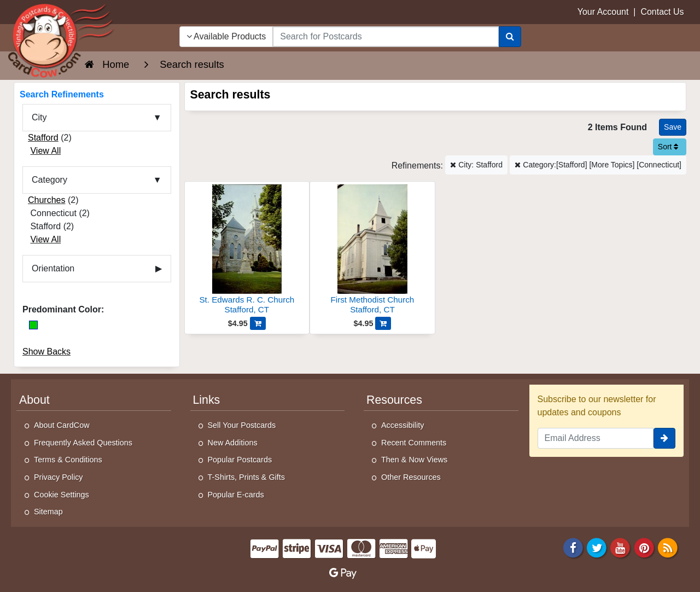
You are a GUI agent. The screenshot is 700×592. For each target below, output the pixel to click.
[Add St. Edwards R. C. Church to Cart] (258, 323)
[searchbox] (386, 37)
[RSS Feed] (668, 547)
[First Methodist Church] (372, 251)
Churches (46, 200)
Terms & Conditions (68, 460)
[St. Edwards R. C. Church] (247, 251)
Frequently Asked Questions (83, 443)
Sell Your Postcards (242, 425)
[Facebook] (573, 547)
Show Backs (46, 352)
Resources (394, 400)
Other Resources (411, 477)
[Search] (510, 37)
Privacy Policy (59, 477)
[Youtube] (621, 547)
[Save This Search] (673, 127)
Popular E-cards (236, 495)
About (34, 400)
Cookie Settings (62, 495)
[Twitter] (597, 547)
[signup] (664, 438)
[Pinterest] (644, 547)
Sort (668, 147)
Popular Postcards (240, 460)
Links (207, 400)
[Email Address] (596, 438)
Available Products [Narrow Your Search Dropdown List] (226, 36)
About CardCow (62, 425)
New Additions (233, 443)
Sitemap (48, 512)
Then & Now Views (414, 460)
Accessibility (402, 425)
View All (45, 151)
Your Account (603, 12)
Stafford (43, 138)
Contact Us (662, 12)
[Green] (33, 325)
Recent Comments (414, 443)
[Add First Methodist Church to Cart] (383, 323)
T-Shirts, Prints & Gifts (247, 477)
